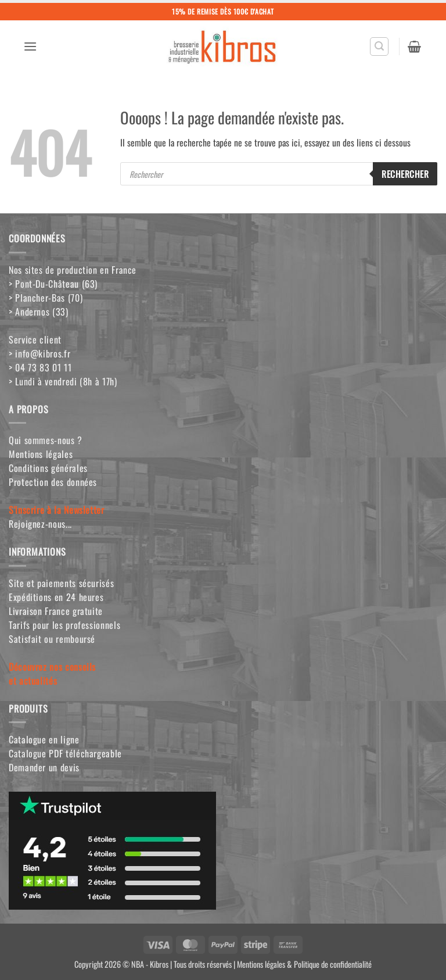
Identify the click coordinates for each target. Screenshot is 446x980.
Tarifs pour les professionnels (64, 625)
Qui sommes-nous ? (46, 440)
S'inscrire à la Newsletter (57, 510)
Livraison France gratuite (56, 611)
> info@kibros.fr (39, 353)
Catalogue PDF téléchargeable (65, 753)
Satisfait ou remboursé (52, 639)
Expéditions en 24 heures (56, 597)
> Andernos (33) (39, 312)
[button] (30, 47)
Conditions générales (48, 468)
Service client (35, 339)
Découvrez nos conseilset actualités (52, 674)
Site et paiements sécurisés (61, 583)
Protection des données (53, 482)
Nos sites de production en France (73, 270)
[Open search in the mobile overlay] (279, 174)
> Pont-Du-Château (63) (53, 284)
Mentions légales (41, 454)
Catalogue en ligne (44, 739)
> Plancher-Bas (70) (46, 298)
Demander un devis (44, 767)
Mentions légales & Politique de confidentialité (304, 964)
